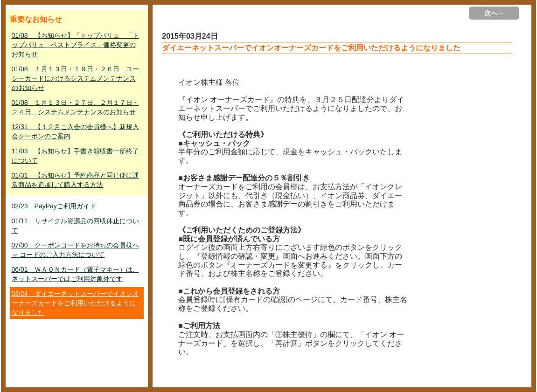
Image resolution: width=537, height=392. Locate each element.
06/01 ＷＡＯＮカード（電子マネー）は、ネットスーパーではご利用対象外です (75, 274)
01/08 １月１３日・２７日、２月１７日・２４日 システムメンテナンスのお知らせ (75, 107)
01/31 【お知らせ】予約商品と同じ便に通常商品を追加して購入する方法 (75, 180)
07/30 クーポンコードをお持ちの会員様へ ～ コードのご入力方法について (75, 250)
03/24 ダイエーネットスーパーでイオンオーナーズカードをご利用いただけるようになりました (75, 303)
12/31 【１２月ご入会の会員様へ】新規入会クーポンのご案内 (75, 131)
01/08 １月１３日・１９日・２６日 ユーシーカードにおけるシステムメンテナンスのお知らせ (75, 78)
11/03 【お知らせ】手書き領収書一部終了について (75, 156)
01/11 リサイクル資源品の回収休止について (75, 226)
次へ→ (494, 13)
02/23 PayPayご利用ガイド (54, 206)
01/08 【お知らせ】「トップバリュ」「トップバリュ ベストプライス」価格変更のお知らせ (75, 45)
